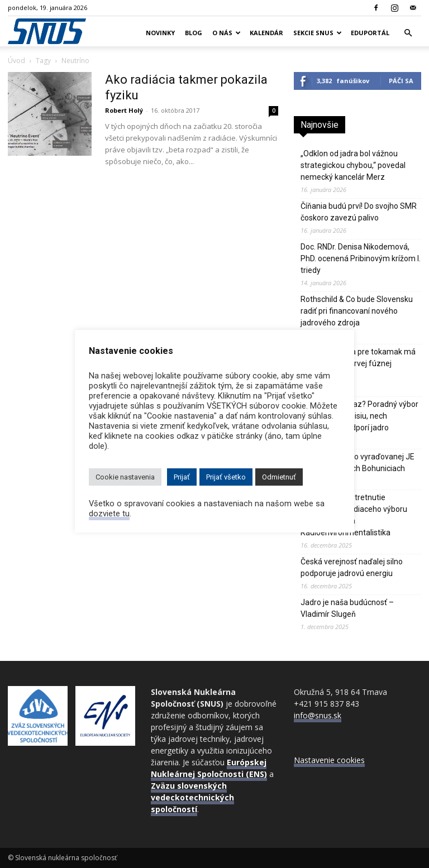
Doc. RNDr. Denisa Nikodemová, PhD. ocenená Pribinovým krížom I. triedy (361, 258)
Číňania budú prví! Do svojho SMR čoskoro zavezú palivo (359, 212)
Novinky (160, 33)
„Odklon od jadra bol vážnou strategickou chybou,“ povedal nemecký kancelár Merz (353, 165)
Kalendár (266, 33)
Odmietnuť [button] (279, 477)
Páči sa (401, 81)
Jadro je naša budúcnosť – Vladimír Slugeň (347, 608)
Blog (194, 33)
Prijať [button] (182, 477)
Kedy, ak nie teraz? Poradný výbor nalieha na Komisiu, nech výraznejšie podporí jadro (359, 416)
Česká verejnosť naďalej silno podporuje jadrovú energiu (352, 567)
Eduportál (370, 33)
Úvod (16, 61)
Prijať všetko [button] (226, 477)
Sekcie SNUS (318, 33)
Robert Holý (124, 110)
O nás (227, 33)
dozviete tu (109, 514)
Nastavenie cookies (329, 760)
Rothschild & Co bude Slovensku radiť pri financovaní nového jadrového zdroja (357, 311)
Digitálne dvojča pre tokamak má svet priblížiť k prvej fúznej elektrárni (358, 363)
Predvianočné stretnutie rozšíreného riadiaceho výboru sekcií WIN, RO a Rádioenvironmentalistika (354, 515)
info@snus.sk (318, 715)
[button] (408, 33)
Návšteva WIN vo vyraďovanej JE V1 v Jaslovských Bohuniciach (357, 462)
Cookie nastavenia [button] (125, 477)
